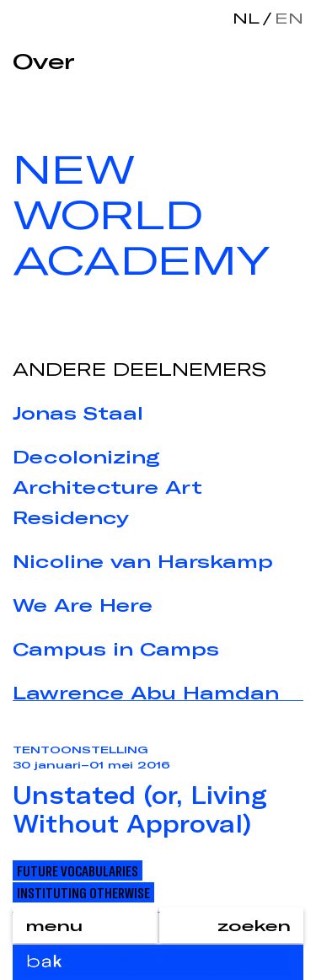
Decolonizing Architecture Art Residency (107, 487)
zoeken (254, 925)
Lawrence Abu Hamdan (146, 693)
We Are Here (83, 605)
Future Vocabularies (78, 870)
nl (246, 18)
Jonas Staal (78, 413)
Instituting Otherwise (83, 892)
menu (54, 925)
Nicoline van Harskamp (143, 561)
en (286, 18)
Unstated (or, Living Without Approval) (140, 809)
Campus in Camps (116, 649)
